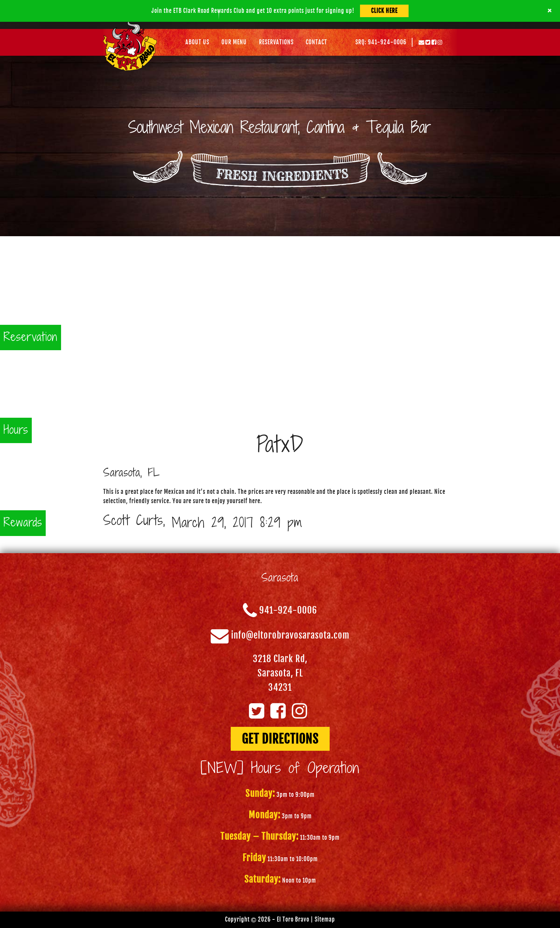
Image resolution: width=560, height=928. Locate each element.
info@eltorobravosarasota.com (290, 636)
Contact (316, 42)
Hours (16, 430)
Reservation (31, 338)
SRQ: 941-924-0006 (381, 42)
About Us (197, 42)
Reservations (276, 42)
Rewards (23, 523)
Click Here (384, 11)
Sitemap (325, 919)
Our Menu (234, 42)
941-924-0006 (288, 611)
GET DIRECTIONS (280, 739)
